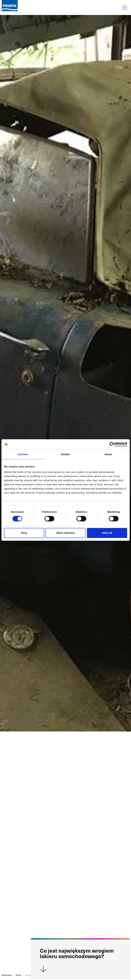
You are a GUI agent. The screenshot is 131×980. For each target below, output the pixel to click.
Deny (24, 533)
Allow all (107, 533)
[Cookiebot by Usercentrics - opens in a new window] (112, 444)
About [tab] (108, 454)
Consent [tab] (23, 454)
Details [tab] (66, 454)
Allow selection (65, 533)
